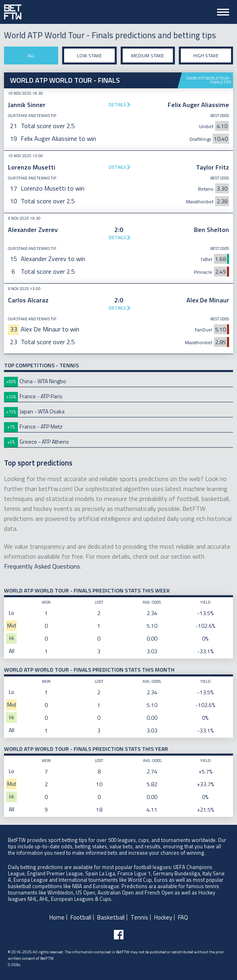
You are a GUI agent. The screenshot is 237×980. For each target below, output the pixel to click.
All (31, 56)
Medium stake (148, 56)
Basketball (111, 917)
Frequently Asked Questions (42, 566)
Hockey (163, 917)
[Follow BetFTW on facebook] (119, 935)
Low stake (89, 56)
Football (81, 917)
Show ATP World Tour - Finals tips (209, 80)
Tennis (139, 917)
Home (57, 917)
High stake (206, 56)
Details (118, 104)
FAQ (183, 917)
